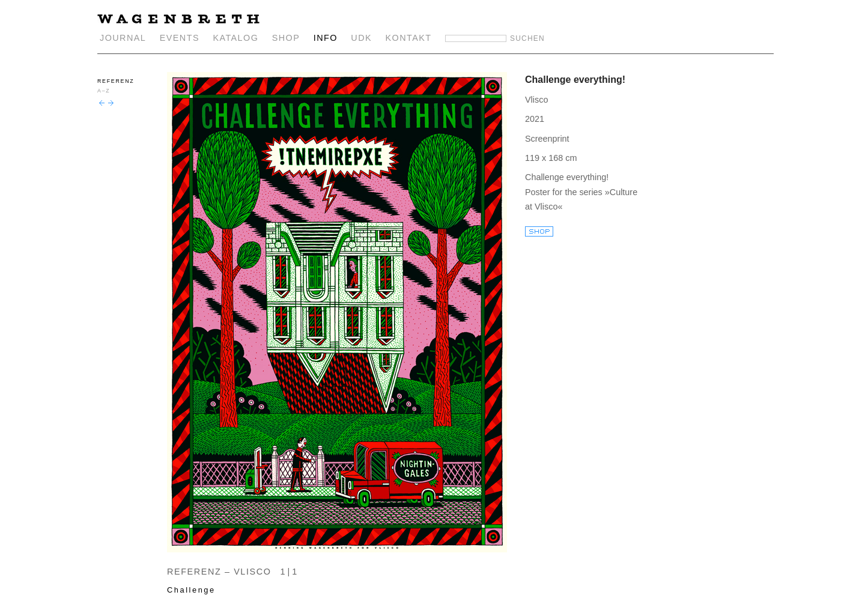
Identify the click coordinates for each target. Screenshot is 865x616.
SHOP (286, 38)
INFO (326, 38)
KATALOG (235, 38)
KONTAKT (409, 38)
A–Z (104, 91)
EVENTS (180, 38)
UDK (361, 38)
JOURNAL (123, 38)
